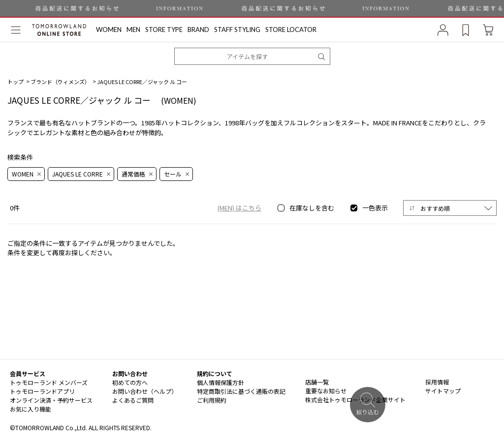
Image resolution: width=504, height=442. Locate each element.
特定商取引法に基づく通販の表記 (241, 391)
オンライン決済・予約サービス (51, 400)
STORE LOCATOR (291, 30)
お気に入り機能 (31, 409)
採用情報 (437, 382)
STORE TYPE (164, 30)
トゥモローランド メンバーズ (49, 382)
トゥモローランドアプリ (42, 391)
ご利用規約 (212, 400)
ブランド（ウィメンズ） (60, 82)
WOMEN (109, 30)
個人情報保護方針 (220, 382)
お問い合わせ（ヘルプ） (145, 391)
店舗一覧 (317, 382)
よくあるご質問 (133, 400)
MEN (133, 30)
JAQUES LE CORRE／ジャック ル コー (142, 82)
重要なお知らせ (326, 391)
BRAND (198, 30)
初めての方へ (130, 382)
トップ (16, 82)
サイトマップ (443, 391)
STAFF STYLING (237, 30)
